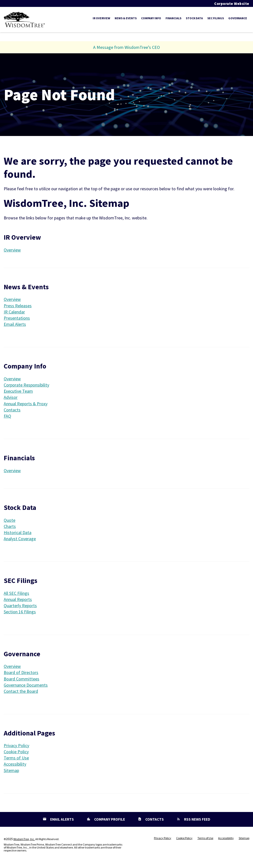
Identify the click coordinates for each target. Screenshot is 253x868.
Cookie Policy (16, 753)
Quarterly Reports (20, 607)
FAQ (7, 417)
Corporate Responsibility (26, 386)
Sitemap (11, 772)
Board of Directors (21, 674)
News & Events (126, 18)
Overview (14, 251)
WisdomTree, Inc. (24, 840)
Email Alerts (15, 325)
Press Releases (18, 307)
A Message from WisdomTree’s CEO (126, 48)
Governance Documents (26, 686)
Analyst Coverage (20, 540)
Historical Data (18, 534)
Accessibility (15, 765)
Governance (238, 18)
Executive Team (18, 392)
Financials (173, 18)
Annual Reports (18, 601)
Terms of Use (16, 759)
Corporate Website (232, 4)
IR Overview (101, 18)
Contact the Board (21, 692)
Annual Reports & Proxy (26, 405)
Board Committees (21, 680)
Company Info (151, 18)
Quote (10, 521)
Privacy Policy (16, 747)
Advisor (11, 398)
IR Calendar (14, 313)
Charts (10, 528)
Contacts (12, 411)
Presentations (17, 319)
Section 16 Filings (20, 613)
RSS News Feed (197, 820)
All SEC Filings (16, 594)
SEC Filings (216, 18)
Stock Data (194, 18)
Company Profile (109, 820)
